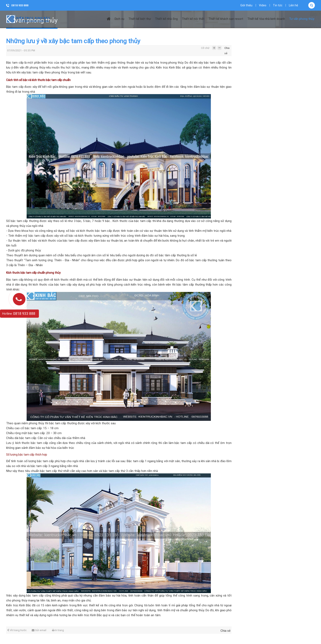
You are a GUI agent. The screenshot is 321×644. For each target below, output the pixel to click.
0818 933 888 (20, 5)
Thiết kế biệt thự (140, 19)
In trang (58, 630)
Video (263, 5)
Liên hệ (293, 5)
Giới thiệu (246, 5)
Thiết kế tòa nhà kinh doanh (266, 19)
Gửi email (39, 630)
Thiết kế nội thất (193, 19)
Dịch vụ (119, 19)
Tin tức (278, 5)
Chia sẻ (227, 49)
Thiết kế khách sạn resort (226, 19)
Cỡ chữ (205, 48)
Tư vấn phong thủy (302, 19)
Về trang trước (17, 630)
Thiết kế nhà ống (166, 19)
